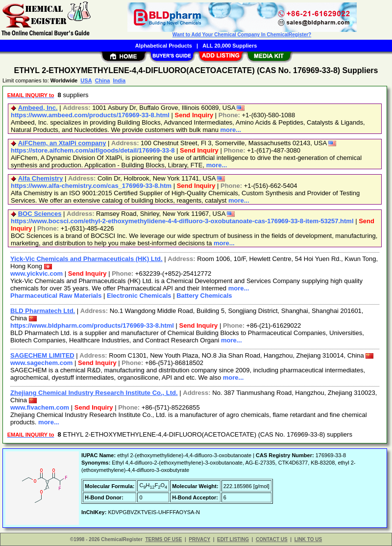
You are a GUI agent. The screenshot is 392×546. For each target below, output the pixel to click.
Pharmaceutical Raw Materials (56, 296)
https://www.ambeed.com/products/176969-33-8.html (90, 115)
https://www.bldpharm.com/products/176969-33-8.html (92, 325)
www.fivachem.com (40, 407)
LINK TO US (308, 539)
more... (231, 130)
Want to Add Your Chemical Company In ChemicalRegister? (242, 35)
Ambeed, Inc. (38, 108)
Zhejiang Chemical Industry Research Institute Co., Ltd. (94, 393)
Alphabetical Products (164, 46)
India (119, 80)
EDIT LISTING (233, 539)
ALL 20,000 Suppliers (230, 46)
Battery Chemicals (204, 296)
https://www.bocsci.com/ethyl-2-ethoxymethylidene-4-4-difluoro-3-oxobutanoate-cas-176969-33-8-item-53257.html (182, 221)
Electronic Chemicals (139, 296)
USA (86, 80)
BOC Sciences (40, 214)
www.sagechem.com (41, 363)
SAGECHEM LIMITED (42, 355)
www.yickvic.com (37, 273)
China (103, 80)
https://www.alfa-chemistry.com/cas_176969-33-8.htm (91, 186)
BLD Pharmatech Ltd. (43, 311)
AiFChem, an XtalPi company (62, 143)
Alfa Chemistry (41, 178)
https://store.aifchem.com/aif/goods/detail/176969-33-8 (93, 150)
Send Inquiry (194, 115)
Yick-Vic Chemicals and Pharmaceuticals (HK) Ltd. (86, 259)
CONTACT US (272, 539)
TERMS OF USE (163, 539)
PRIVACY (199, 539)
